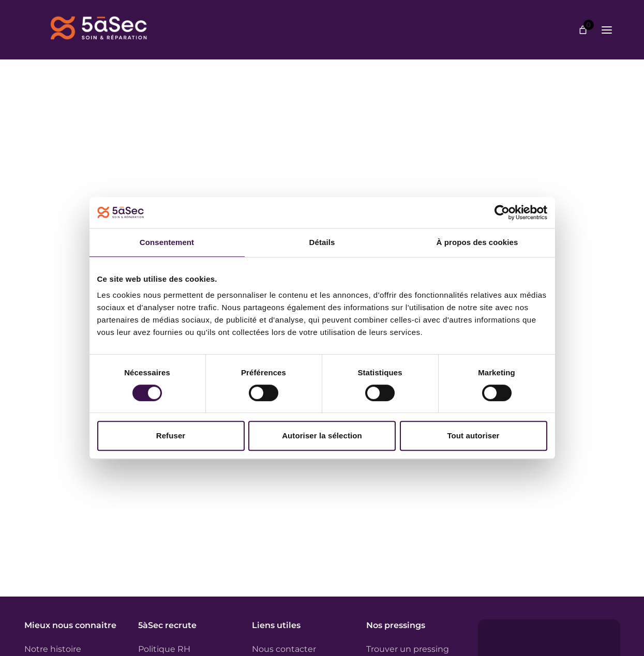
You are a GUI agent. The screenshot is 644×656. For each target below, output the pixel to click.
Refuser (171, 436)
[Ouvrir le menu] (607, 30)
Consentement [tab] (167, 242)
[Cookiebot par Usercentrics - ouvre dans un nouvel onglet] (502, 212)
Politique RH (164, 649)
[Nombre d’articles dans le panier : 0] (583, 30)
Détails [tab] (322, 242)
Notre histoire (53, 649)
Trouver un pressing (408, 649)
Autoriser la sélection (322, 436)
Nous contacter (284, 649)
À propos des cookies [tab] (477, 242)
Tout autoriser (473, 436)
